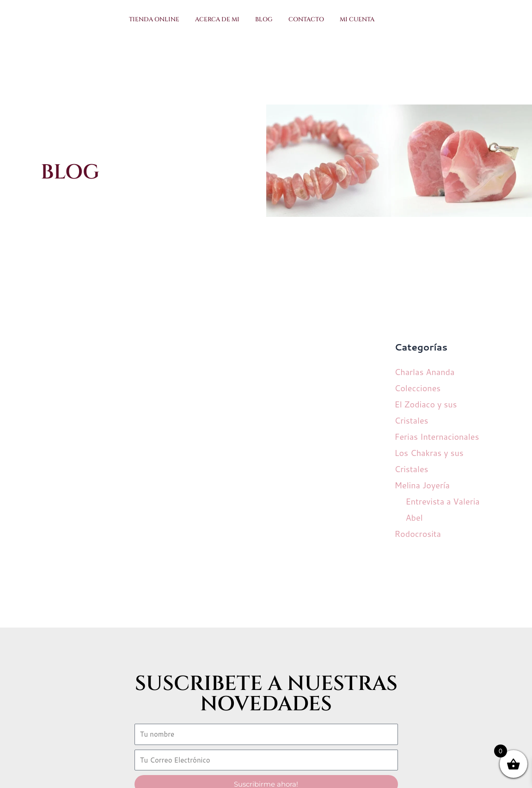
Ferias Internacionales (437, 437)
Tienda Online (154, 19)
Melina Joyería (422, 485)
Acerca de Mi (217, 19)
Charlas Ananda (424, 372)
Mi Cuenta (357, 19)
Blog (264, 19)
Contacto (306, 19)
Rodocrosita (418, 534)
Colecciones (417, 388)
